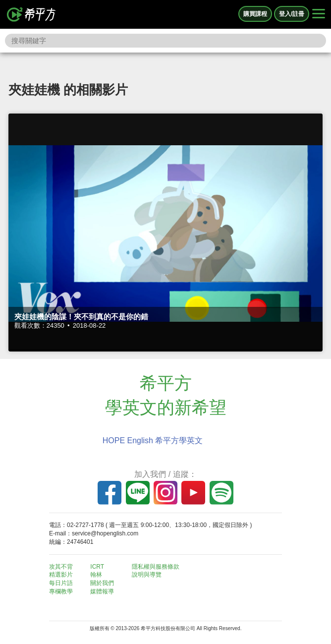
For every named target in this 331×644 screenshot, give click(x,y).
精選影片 (61, 575)
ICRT (97, 567)
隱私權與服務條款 (156, 567)
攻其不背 (61, 567)
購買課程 (255, 14)
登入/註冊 (292, 14)
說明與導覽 (147, 575)
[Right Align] (319, 14)
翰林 (96, 575)
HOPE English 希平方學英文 (153, 440)
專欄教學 (61, 591)
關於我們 (102, 583)
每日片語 (61, 583)
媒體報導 (102, 591)
